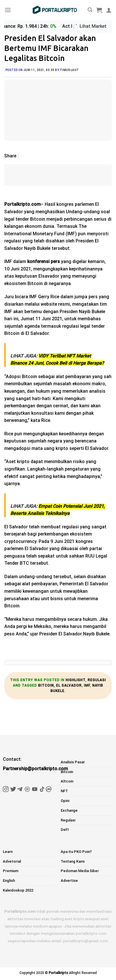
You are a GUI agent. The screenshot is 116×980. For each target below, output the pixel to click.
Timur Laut (69, 70)
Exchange (69, 810)
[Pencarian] (90, 10)
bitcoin (46, 685)
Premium (11, 871)
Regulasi (97, 680)
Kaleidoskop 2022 (18, 890)
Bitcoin (67, 772)
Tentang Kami (73, 861)
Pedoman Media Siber (80, 871)
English (9, 881)
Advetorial (12, 861)
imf (87, 685)
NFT (64, 791)
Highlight (75, 680)
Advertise (69, 881)
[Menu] (8, 10)
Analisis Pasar (73, 762)
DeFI (65, 830)
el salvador (69, 685)
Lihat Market (93, 26)
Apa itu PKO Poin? (76, 852)
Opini (65, 801)
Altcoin (67, 781)
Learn (8, 852)
